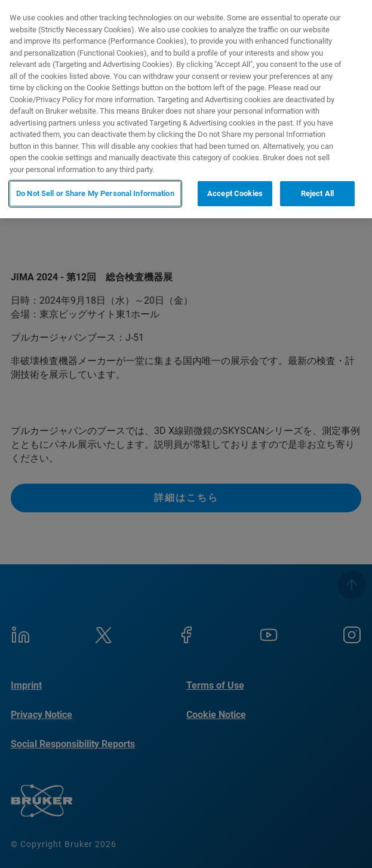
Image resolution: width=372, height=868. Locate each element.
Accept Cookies (235, 193)
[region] (186, 109)
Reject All (317, 193)
